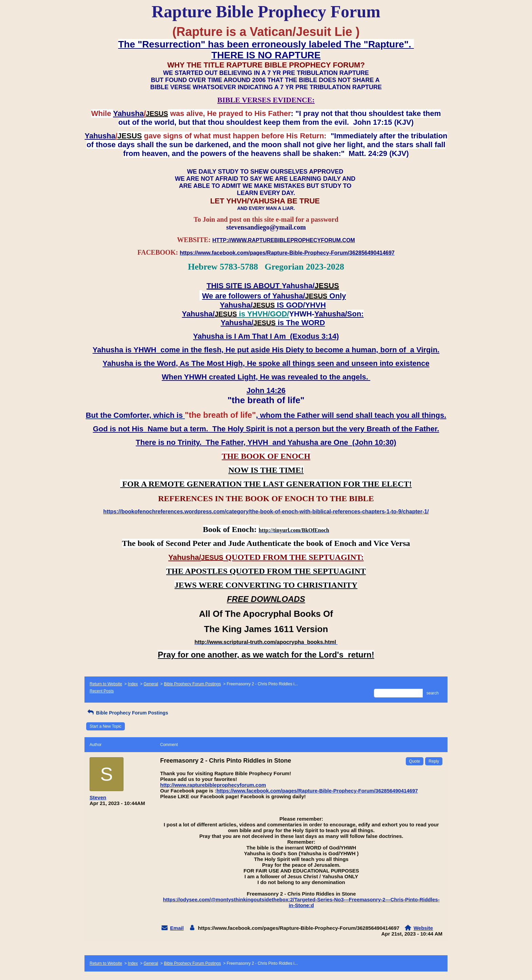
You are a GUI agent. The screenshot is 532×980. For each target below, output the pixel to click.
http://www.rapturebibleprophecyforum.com (213, 785)
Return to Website (106, 684)
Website (423, 928)
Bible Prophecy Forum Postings (192, 684)
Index (133, 684)
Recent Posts (102, 691)
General (151, 684)
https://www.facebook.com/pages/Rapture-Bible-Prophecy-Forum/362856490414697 (317, 791)
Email (177, 928)
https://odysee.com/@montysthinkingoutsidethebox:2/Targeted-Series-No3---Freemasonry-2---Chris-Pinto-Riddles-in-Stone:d (301, 902)
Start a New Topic (106, 726)
